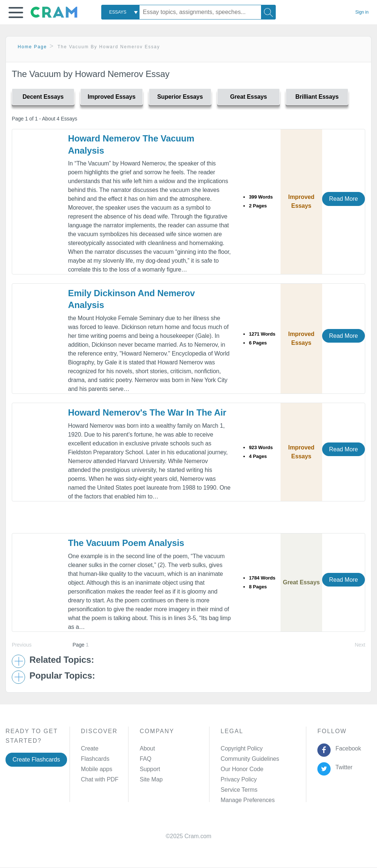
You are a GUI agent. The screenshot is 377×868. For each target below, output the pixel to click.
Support (150, 769)
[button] (16, 13)
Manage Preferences (248, 800)
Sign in (362, 12)
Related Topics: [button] (62, 660)
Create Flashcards (36, 759)
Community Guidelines (250, 759)
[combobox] (120, 12)
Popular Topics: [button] (62, 676)
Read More (343, 199)
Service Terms (239, 790)
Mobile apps (97, 769)
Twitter (343, 767)
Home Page (32, 47)
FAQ (145, 759)
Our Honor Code (242, 769)
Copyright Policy (242, 748)
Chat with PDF (100, 779)
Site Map (151, 779)
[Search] (268, 12)
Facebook (347, 748)
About (147, 748)
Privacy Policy (239, 779)
